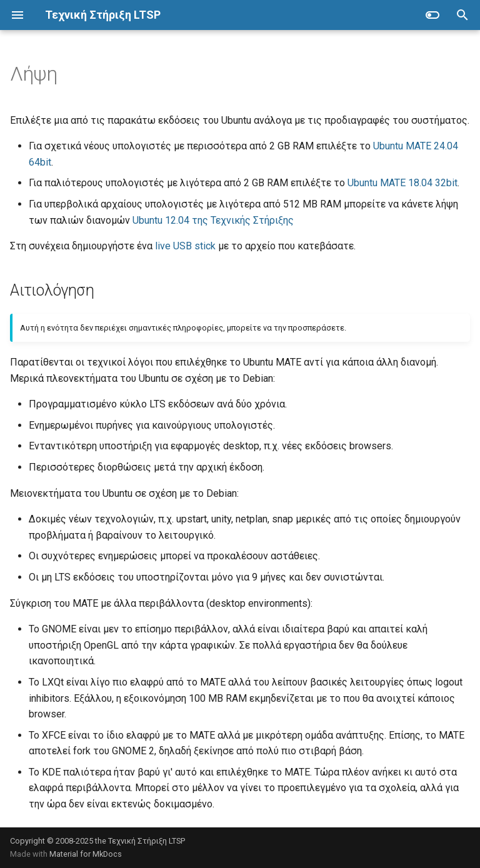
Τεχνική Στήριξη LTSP (147, 841)
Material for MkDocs (86, 854)
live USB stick (185, 246)
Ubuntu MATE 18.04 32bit (402, 183)
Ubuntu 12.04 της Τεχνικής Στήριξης (213, 220)
